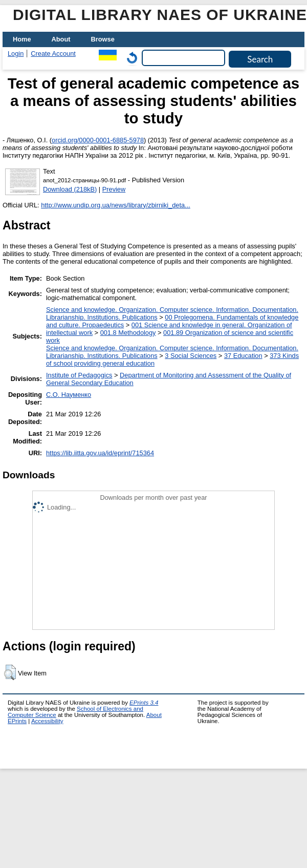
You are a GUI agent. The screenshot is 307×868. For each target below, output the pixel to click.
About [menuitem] (61, 39)
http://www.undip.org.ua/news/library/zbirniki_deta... (116, 205)
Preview (114, 189)
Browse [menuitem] (103, 39)
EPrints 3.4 (144, 703)
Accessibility (47, 721)
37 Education (243, 356)
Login (16, 54)
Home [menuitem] (22, 39)
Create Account (53, 54)
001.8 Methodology (128, 333)
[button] (10, 672)
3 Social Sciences (191, 356)
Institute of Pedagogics (79, 375)
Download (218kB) (70, 189)
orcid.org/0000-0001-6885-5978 (98, 140)
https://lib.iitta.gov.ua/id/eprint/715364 (100, 453)
